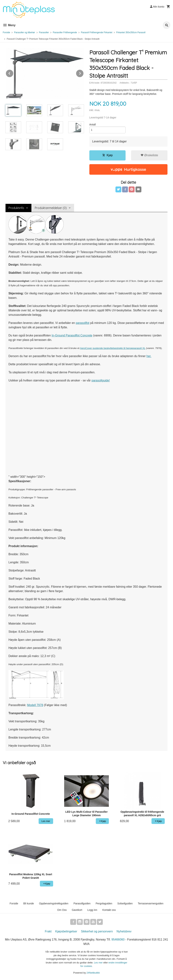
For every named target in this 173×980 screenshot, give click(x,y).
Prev (13, 73)
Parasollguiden (82, 903)
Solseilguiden (125, 903)
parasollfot (83, 323)
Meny (9, 25)
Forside (6, 32)
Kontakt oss (109, 910)
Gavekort (77, 910)
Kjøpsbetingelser (66, 931)
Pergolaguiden (104, 903)
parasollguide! (101, 380)
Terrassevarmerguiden (151, 903)
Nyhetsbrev (124, 931)
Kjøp (107, 155)
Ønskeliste (149, 155)
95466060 (118, 940)
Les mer (99, 963)
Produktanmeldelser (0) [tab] (51, 208)
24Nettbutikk (93, 973)
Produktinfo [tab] (16, 208)
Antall (93, 125)
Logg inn (92, 910)
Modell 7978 (35, 705)
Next (84, 73)
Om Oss (62, 910)
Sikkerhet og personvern (97, 931)
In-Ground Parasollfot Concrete (72, 335)
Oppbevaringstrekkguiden (54, 903)
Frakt (48, 931)
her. (149, 356)
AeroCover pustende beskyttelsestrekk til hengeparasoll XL (113, 348)
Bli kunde (29, 903)
